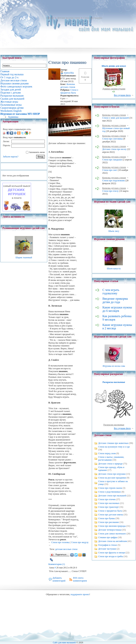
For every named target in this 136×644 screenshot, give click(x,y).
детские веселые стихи (66, 549)
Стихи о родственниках (109, 492)
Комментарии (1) (57, 564)
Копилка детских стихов (68, 86)
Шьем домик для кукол (114, 66)
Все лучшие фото (122, 95)
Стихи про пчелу (110, 191)
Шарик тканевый (24, 257)
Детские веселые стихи (68, 18)
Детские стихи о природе (110, 464)
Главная (50, 18)
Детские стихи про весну (114, 149)
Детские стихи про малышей (112, 496)
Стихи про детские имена (110, 515)
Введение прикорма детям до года (115, 300)
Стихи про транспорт (108, 507)
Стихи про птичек (107, 499)
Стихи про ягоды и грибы (110, 556)
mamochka (69, 73)
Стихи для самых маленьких (112, 534)
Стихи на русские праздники (112, 478)
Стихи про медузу (80, 542)
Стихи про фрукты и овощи (112, 553)
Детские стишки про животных (113, 443)
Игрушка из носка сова (114, 366)
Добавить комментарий (59, 579)
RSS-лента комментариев (80, 579)
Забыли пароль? (11, 157)
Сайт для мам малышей (64, 642)
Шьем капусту (114, 269)
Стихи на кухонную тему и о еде (114, 447)
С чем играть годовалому (111, 292)
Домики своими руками (114, 89)
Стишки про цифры (108, 537)
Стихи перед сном (107, 453)
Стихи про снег (110, 170)
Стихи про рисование (108, 522)
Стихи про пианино (93, 18)
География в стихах (108, 545)
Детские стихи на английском (112, 541)
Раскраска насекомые (114, 382)
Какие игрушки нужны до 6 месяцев (117, 309)
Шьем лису (114, 231)
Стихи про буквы (106, 518)
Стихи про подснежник (114, 181)
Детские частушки (107, 549)
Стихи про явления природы (112, 526)
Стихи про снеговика (112, 139)
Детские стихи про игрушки (112, 474)
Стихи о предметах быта (69, 91)
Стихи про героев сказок (110, 488)
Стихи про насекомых (109, 503)
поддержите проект (80, 594)
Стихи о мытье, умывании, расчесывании (111, 458)
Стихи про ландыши (112, 160)
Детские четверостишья (110, 530)
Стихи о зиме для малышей (116, 118)
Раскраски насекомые (114, 425)
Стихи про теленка (60, 542)
